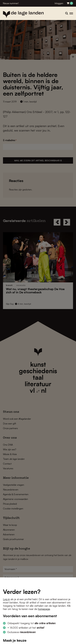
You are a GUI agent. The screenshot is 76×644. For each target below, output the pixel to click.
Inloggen (59, 3)
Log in (6, 599)
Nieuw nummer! (11, 3)
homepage (44, 609)
